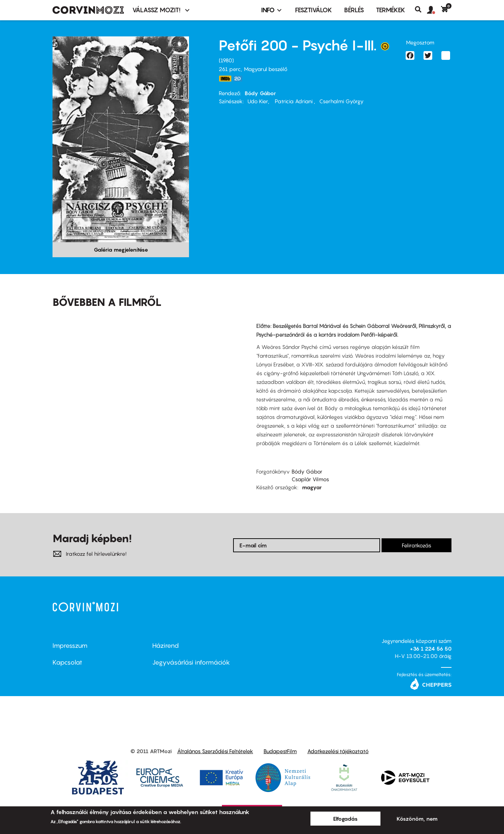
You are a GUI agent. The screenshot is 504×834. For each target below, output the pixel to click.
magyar (312, 487)
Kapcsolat (67, 662)
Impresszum (70, 646)
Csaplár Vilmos (310, 479)
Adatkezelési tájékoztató (338, 751)
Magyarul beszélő (266, 69)
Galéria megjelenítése (121, 250)
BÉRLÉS (354, 10)
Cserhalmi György (341, 101)
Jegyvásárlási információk (191, 662)
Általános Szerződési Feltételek (215, 751)
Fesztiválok (314, 10)
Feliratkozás (416, 545)
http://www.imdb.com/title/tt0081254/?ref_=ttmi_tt (225, 79)
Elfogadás (345, 819)
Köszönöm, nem (417, 819)
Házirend (166, 646)
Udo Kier (258, 101)
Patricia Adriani (294, 101)
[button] (434, 10)
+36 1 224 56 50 (431, 649)
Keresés (421, 9)
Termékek (391, 10)
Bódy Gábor (260, 93)
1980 (226, 60)
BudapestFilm (280, 751)
